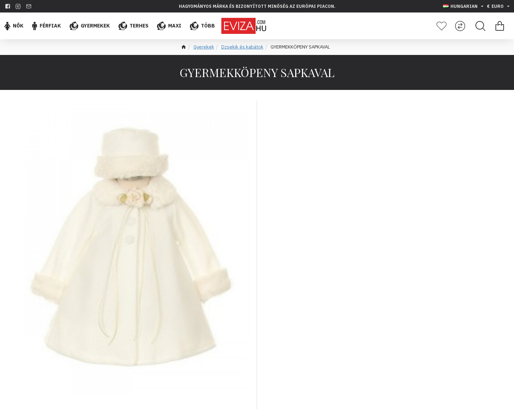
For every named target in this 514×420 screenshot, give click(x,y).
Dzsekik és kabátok (242, 47)
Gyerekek (204, 47)
